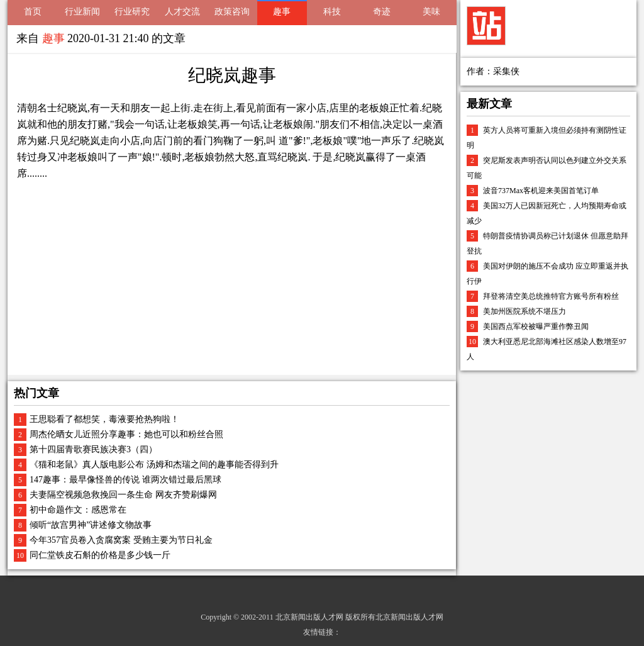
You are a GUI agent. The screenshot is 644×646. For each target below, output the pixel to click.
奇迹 (382, 12)
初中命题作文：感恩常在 (78, 510)
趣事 (282, 12)
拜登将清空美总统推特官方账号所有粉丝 (551, 296)
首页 (33, 12)
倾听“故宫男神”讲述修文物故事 (91, 525)
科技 (332, 12)
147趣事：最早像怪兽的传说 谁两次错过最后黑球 (125, 480)
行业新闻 (82, 12)
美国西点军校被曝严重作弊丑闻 (536, 326)
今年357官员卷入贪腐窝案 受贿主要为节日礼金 (121, 540)
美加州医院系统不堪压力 (525, 311)
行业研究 (132, 12)
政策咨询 (232, 12)
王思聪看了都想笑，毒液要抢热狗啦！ (104, 419)
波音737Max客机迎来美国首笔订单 (541, 191)
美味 (431, 12)
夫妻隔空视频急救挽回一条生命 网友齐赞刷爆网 (123, 495)
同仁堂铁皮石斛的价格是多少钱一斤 (100, 555)
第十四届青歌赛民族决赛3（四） (93, 449)
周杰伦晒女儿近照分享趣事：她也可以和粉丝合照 (126, 434)
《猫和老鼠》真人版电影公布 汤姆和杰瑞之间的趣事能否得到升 (154, 465)
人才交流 (182, 12)
